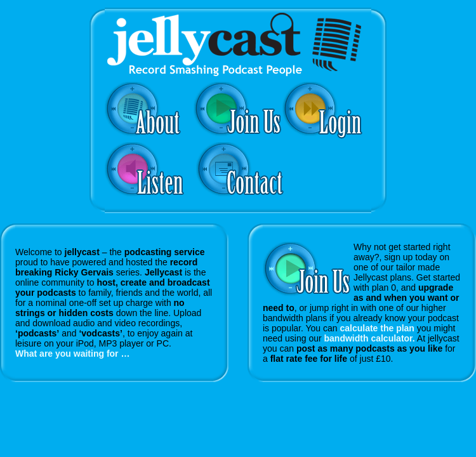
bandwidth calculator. (370, 338)
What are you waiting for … (72, 354)
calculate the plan (377, 328)
